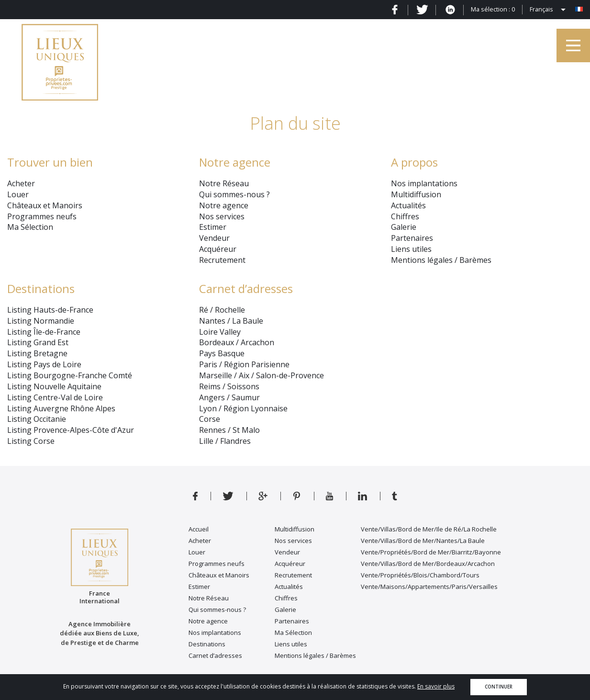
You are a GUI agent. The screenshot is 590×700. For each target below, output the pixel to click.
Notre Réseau (224, 183)
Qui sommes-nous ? (234, 194)
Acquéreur (218, 249)
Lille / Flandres (225, 441)
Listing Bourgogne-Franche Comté (70, 375)
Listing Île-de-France (44, 332)
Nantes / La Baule (231, 321)
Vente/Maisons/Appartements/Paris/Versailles (429, 587)
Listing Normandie (41, 321)
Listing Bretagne (37, 353)
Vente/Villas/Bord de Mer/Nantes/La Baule (423, 541)
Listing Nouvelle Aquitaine (54, 386)
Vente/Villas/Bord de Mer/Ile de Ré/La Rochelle (429, 529)
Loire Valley (220, 332)
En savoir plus (436, 686)
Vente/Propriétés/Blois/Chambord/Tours (420, 575)
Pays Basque (222, 353)
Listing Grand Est (38, 342)
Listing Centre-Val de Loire (55, 397)
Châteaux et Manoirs (45, 205)
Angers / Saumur (229, 397)
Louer (18, 194)
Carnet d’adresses (246, 288)
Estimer (213, 227)
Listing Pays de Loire (44, 364)
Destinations (41, 288)
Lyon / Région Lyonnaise (243, 408)
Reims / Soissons (229, 386)
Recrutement (222, 260)
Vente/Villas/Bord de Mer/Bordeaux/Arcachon (428, 564)
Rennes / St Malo (229, 430)
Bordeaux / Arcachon (237, 342)
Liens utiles (411, 249)
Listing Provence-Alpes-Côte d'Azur (71, 430)
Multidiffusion (416, 194)
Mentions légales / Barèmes (441, 260)
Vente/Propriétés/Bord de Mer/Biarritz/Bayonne (431, 552)
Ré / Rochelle (222, 310)
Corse (210, 419)
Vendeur (214, 238)
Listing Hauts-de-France (50, 310)
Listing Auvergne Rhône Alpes (61, 408)
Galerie (404, 227)
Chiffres (405, 216)
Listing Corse (31, 441)
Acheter (21, 183)
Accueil (199, 529)
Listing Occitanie (37, 419)
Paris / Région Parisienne (244, 364)
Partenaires (412, 238)
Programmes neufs (42, 216)
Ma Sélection (30, 227)
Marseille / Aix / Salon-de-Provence (262, 375)
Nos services (222, 216)
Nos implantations (424, 183)
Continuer (499, 687)
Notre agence (224, 205)
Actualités (408, 205)
